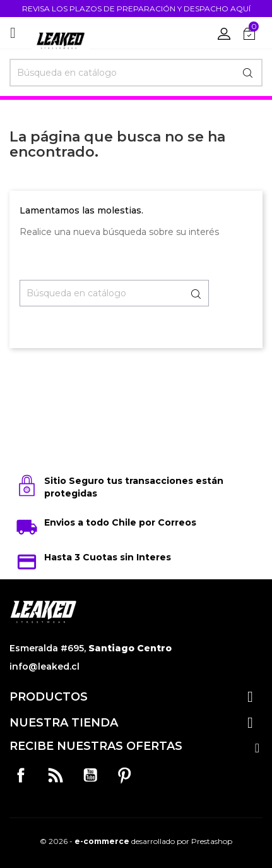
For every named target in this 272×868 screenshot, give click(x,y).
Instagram (159, 775)
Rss (56, 775)
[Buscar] (136, 73)
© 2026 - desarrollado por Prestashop (136, 841)
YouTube (90, 775)
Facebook (21, 775)
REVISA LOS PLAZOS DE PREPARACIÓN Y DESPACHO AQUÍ (136, 9)
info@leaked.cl (44, 666)
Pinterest (124, 775)
